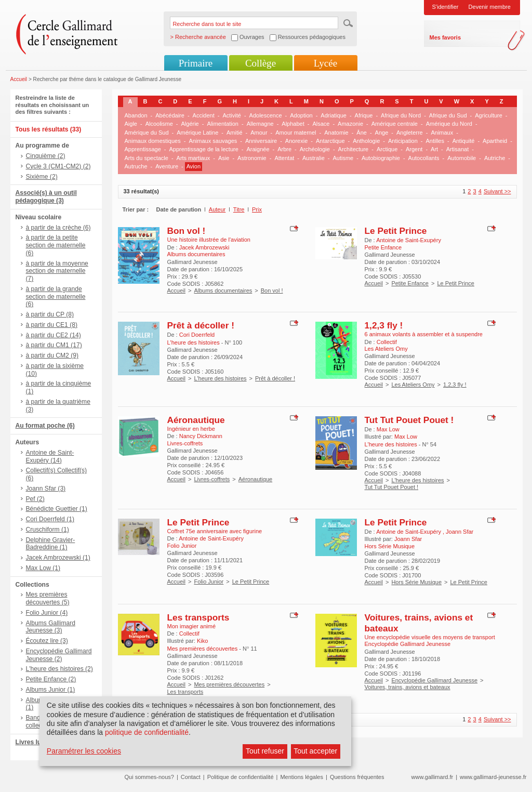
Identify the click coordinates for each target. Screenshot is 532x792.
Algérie (190, 124)
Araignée (258, 149)
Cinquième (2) (46, 156)
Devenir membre (490, 7)
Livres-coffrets (212, 479)
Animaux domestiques (153, 141)
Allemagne (260, 124)
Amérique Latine (197, 133)
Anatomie (336, 133)
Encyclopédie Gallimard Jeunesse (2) (59, 655)
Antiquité (464, 141)
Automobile (462, 158)
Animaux (442, 133)
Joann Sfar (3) (46, 489)
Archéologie (315, 149)
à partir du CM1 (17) (54, 345)
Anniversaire (261, 141)
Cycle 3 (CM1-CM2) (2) (58, 166)
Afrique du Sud (448, 115)
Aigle (131, 124)
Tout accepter (315, 751)
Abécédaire (170, 115)
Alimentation (223, 124)
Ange (382, 133)
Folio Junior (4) (47, 613)
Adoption (301, 115)
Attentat (284, 158)
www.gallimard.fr (433, 777)
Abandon (136, 115)
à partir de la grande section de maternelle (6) (56, 297)
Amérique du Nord (449, 124)
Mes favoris (445, 37)
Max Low (388, 429)
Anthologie (366, 141)
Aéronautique (196, 420)
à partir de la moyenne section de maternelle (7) (57, 271)
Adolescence (266, 115)
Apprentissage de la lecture (204, 149)
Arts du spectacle (147, 158)
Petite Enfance (410, 283)
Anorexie (296, 141)
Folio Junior (209, 582)
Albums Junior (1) (51, 690)
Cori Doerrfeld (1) (50, 519)
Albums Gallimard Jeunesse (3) (51, 627)
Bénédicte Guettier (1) (57, 509)
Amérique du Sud (147, 133)
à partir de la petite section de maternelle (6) (56, 245)
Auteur (217, 209)
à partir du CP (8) (50, 314)
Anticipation (403, 141)
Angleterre (410, 133)
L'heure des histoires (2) (59, 669)
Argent (414, 149)
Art (434, 149)
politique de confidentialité (147, 732)
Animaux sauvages (213, 141)
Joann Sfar (460, 532)
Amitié (235, 133)
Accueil (19, 79)
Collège (261, 63)
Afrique (364, 115)
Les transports (198, 617)
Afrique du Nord (401, 115)
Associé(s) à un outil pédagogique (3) (46, 197)
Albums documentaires (223, 291)
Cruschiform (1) (48, 530)
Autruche (136, 166)
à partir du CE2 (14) (54, 335)
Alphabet (293, 124)
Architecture (354, 149)
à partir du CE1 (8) (52, 325)
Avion (194, 166)
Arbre (284, 149)
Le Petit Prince (396, 231)
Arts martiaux (194, 158)
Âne (362, 133)
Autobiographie (381, 158)
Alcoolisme (159, 124)
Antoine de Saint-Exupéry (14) (50, 457)
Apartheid (495, 141)
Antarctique (330, 141)
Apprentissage (143, 149)
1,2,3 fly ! (384, 325)
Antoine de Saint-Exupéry (409, 240)
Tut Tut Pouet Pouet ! (409, 420)
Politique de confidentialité (241, 777)
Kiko (202, 641)
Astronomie (252, 158)
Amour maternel (296, 133)
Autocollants (424, 158)
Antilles (435, 141)
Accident (204, 115)
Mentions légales (302, 777)
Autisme (343, 158)
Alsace (321, 124)
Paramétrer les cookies (84, 751)
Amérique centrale (395, 124)
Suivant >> (497, 191)
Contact (191, 777)
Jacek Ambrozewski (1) (58, 558)
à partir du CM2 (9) (52, 355)
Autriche (495, 158)
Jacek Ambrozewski (204, 247)
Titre (239, 209)
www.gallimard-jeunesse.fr (493, 777)
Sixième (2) (42, 177)
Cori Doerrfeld (197, 335)
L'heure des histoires (220, 378)
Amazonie (350, 124)
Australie (314, 158)
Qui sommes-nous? (149, 777)
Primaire (196, 63)
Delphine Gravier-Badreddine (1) (51, 544)
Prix (257, 209)
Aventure (167, 166)
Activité (231, 115)
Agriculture (489, 115)
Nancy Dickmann (201, 436)
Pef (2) (35, 499)
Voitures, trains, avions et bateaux (408, 687)
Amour (259, 133)
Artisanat (457, 149)
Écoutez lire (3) (47, 641)
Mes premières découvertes (229, 684)
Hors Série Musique (416, 582)
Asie (224, 158)
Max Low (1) (43, 568)
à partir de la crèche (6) (58, 228)
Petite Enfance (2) (51, 679)
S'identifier (445, 7)
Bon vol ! (187, 231)
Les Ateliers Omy (413, 385)
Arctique (387, 149)
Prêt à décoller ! (201, 325)
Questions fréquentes (357, 777)
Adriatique (334, 115)
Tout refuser (265, 751)
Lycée (325, 63)
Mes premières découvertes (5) (48, 598)
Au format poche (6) (45, 426)
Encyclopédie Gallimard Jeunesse (434, 680)
